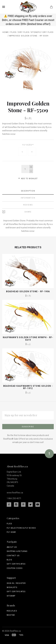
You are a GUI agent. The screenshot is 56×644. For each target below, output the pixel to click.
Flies (9, 523)
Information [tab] (28, 197)
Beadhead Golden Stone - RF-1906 (28, 291)
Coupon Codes (15, 568)
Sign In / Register (16, 583)
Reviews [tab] (28, 204)
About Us (12, 547)
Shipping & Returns (17, 551)
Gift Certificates (16, 563)
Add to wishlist (28, 178)
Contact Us (13, 555)
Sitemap (11, 595)
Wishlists (12, 587)
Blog (9, 559)
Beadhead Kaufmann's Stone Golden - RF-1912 (28, 387)
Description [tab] (28, 190)
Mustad (11, 615)
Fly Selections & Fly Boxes (21, 527)
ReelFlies (12, 610)
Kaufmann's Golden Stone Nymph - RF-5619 (28, 338)
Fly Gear (11, 532)
